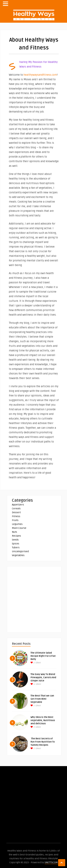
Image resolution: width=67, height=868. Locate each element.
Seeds (15, 540)
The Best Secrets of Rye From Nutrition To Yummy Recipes (43, 742)
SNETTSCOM (51, 862)
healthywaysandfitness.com (40, 75)
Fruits (15, 520)
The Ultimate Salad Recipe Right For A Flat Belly (43, 656)
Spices (16, 544)
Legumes (17, 524)
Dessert (16, 512)
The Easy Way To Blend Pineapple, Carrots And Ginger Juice (43, 677)
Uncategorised (20, 551)
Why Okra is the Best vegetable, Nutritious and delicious (43, 720)
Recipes (16, 536)
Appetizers (18, 505)
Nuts (14, 532)
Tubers (16, 548)
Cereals (16, 509)
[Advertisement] (33, 600)
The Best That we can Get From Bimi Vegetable (42, 699)
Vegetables (18, 555)
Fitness (16, 516)
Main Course (19, 528)
